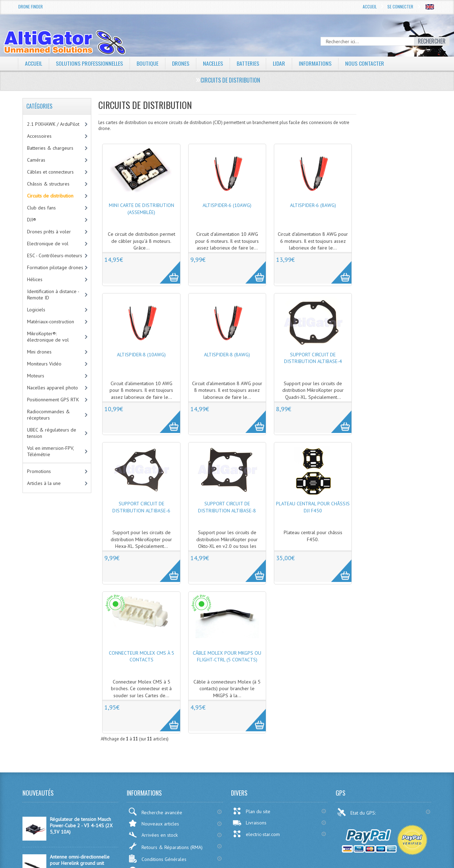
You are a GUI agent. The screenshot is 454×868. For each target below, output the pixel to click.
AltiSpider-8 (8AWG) (227, 355)
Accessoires (39, 136)
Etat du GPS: (357, 812)
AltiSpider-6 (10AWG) (227, 205)
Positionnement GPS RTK (53, 400)
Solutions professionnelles (89, 63)
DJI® (32, 220)
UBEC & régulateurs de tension (52, 433)
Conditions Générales (157, 859)
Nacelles (213, 63)
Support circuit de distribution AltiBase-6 (141, 507)
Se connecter (400, 7)
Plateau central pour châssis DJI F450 (313, 507)
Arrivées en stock (153, 835)
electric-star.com (256, 834)
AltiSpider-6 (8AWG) (313, 205)
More (166, 268)
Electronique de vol (48, 244)
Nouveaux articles (154, 823)
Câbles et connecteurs (50, 172)
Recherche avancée (155, 812)
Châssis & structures (48, 184)
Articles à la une (44, 483)
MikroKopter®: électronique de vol (48, 337)
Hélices (35, 279)
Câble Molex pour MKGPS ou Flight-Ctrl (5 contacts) (227, 656)
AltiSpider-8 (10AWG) (141, 355)
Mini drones (39, 352)
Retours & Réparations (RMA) (165, 846)
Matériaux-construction (51, 322)
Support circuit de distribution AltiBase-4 (313, 358)
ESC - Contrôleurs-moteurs (55, 255)
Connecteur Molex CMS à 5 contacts (142, 656)
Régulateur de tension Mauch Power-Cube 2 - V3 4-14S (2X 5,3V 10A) (81, 825)
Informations (316, 63)
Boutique (147, 63)
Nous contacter (365, 63)
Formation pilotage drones (55, 267)
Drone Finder (31, 7)
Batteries (248, 63)
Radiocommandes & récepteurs (48, 415)
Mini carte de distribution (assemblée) (142, 209)
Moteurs (36, 376)
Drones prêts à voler (49, 232)
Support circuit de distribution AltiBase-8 (227, 507)
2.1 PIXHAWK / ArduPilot (53, 124)
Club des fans (41, 208)
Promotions (39, 471)
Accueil (370, 7)
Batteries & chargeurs (50, 148)
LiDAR (279, 63)
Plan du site (251, 811)
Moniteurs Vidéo (44, 364)
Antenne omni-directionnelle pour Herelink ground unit (80, 860)
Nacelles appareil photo (52, 388)
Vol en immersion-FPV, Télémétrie (51, 451)
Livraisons (249, 823)
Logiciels (36, 310)
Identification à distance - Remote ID (53, 294)
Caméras (36, 160)
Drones (181, 63)
